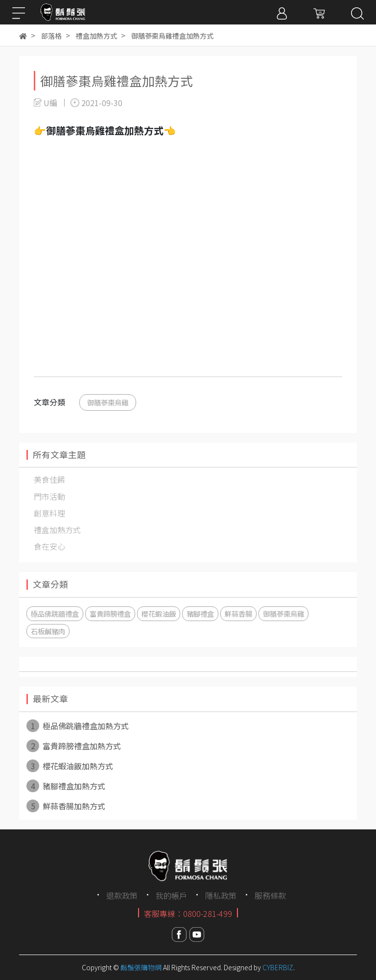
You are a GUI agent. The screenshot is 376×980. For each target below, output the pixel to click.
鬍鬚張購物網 (141, 967)
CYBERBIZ (278, 967)
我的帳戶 (171, 895)
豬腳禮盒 (200, 613)
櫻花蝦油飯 (159, 613)
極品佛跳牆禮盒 (55, 613)
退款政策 (122, 895)
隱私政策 (221, 895)
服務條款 (270, 895)
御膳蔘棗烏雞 (108, 402)
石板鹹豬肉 (48, 631)
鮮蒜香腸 (238, 613)
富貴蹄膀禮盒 (110, 613)
